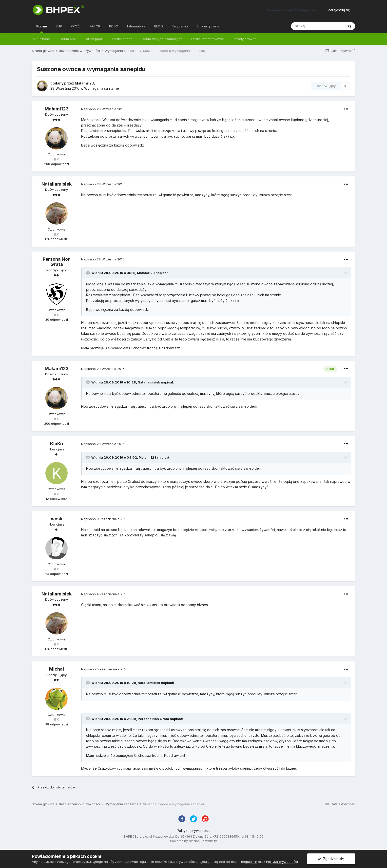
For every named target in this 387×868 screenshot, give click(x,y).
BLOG (159, 26)
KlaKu (57, 444)
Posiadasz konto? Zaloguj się (293, 10)
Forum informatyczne (208, 39)
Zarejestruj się (339, 10)
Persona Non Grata (57, 262)
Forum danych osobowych (162, 39)
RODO (114, 26)
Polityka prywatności (193, 831)
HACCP (95, 26)
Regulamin (180, 26)
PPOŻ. (75, 26)
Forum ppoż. (94, 39)
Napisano (103, 109)
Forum (42, 28)
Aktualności (42, 39)
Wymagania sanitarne (102, 88)
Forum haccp (122, 39)
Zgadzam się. (331, 859)
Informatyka (136, 26)
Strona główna (208, 26)
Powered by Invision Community (193, 841)
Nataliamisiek (57, 184)
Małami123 (84, 83)
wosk (57, 519)
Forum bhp (68, 39)
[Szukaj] (318, 26)
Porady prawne (245, 39)
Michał (57, 669)
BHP (59, 26)
